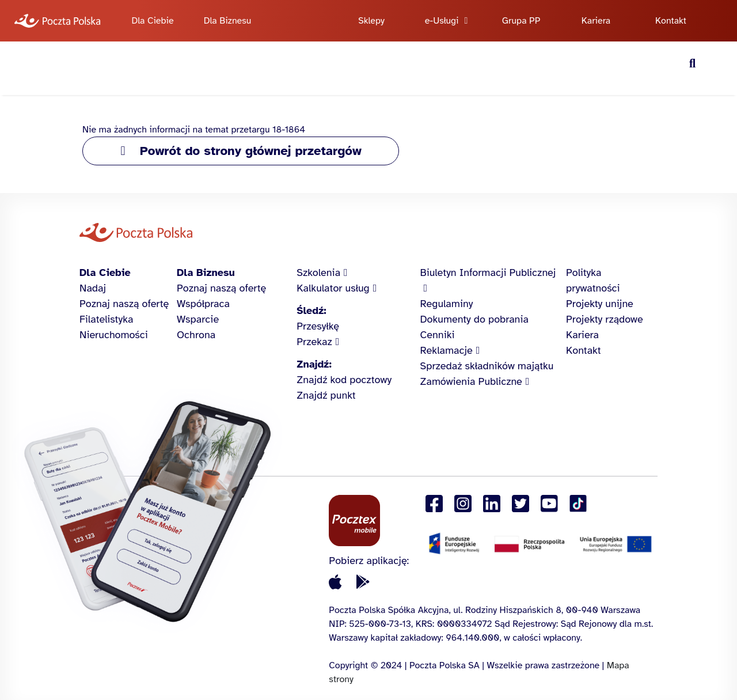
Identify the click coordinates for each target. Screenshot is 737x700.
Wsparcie (198, 319)
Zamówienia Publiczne (471, 381)
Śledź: (311, 311)
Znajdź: (314, 364)
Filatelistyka (106, 319)
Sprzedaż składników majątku (487, 366)
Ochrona (196, 335)
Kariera (596, 21)
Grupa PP (521, 21)
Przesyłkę (318, 326)
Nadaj (93, 288)
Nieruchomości (114, 335)
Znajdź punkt (326, 395)
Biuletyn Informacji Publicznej (488, 273)
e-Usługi (442, 21)
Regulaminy (447, 304)
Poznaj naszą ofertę (124, 304)
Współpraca (203, 304)
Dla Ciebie (152, 21)
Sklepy (371, 21)
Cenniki (438, 335)
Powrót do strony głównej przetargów (251, 151)
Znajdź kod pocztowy (344, 380)
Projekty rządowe (605, 319)
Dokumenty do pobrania (474, 319)
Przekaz (314, 342)
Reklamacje (447, 350)
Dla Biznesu (228, 21)
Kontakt (671, 21)
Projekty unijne (600, 304)
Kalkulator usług (333, 288)
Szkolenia (318, 273)
